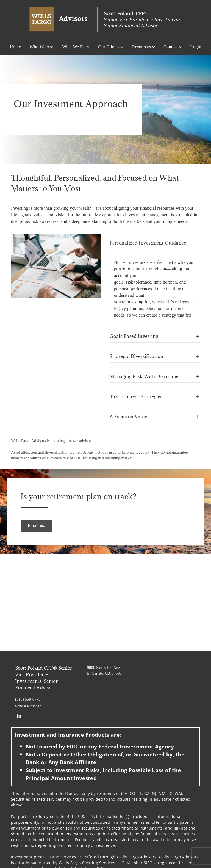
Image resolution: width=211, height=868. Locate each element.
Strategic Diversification (136, 356)
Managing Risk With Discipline (144, 376)
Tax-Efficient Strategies (136, 396)
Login (196, 47)
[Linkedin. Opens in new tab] (19, 716)
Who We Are (41, 47)
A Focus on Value (128, 417)
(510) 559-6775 (28, 699)
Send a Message (28, 706)
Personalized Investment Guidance (148, 243)
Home (15, 47)
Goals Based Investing (134, 336)
